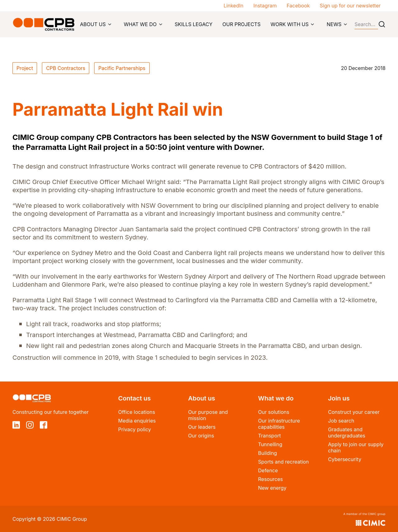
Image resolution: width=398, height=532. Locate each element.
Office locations (137, 412)
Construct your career (354, 412)
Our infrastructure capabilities (279, 424)
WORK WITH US (290, 24)
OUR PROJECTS (241, 24)
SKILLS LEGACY (194, 24)
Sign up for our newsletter (350, 6)
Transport (269, 436)
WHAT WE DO (140, 24)
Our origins (201, 436)
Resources (271, 479)
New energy (272, 488)
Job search (341, 421)
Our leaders (202, 427)
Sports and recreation (283, 462)
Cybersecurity (345, 459)
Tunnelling (270, 444)
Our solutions (274, 412)
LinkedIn (234, 6)
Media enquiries (137, 421)
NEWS (334, 24)
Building (268, 453)
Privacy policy (134, 429)
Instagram (265, 6)
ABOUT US (93, 24)
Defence (268, 470)
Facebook (298, 6)
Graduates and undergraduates (347, 433)
